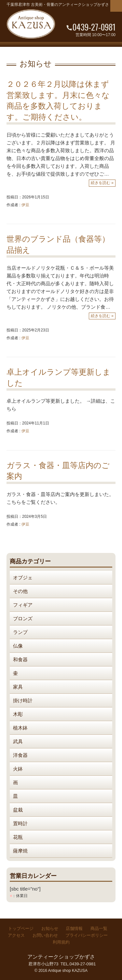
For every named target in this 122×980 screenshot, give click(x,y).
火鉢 (18, 769)
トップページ (21, 928)
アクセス (16, 935)
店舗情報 (74, 928)
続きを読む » (102, 183)
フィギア (23, 605)
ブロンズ (23, 618)
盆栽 (18, 810)
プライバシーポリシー (87, 935)
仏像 (18, 646)
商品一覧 (99, 928)
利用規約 (61, 942)
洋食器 (20, 755)
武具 (18, 741)
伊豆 (25, 205)
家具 (18, 687)
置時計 (20, 823)
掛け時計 (23, 700)
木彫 (18, 714)
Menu (116, 6)
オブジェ (23, 577)
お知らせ (50, 928)
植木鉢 (20, 728)
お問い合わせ (45, 935)
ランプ (20, 632)
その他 (20, 591)
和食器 (20, 659)
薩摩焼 (20, 851)
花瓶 (18, 837)
